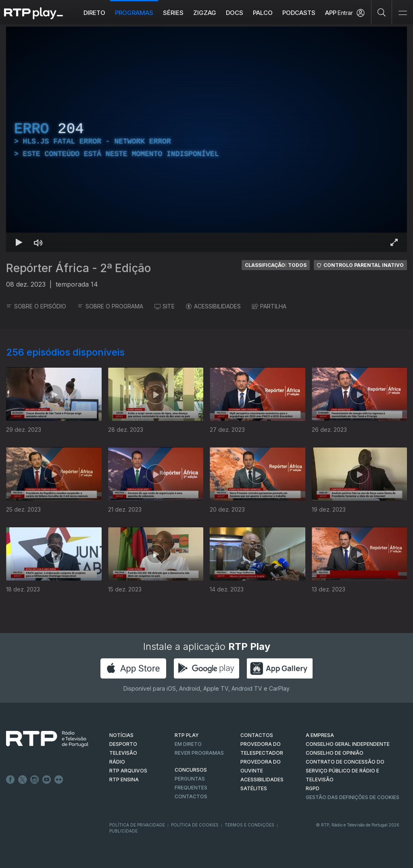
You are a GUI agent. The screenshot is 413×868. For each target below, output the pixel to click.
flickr (59, 780)
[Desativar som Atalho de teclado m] (38, 242)
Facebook (10, 780)
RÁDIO (117, 762)
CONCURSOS (191, 770)
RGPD (313, 788)
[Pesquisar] (382, 12)
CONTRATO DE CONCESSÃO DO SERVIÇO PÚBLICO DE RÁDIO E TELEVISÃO (345, 771)
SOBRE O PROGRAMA (110, 306)
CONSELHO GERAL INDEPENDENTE (348, 744)
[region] (206, 139)
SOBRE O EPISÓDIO (36, 306)
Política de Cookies (195, 825)
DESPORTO (123, 744)
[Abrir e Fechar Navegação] (403, 13)
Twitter (23, 780)
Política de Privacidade (137, 825)
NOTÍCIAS (121, 735)
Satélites (254, 788)
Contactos (191, 796)
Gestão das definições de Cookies (353, 797)
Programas (134, 13)
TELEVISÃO (123, 753)
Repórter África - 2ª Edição (78, 268)
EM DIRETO (188, 744)
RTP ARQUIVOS (128, 771)
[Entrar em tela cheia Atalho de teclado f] (394, 242)
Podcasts (299, 13)
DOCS (235, 13)
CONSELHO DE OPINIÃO (335, 753)
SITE (165, 306)
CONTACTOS (257, 735)
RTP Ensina (124, 780)
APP (331, 13)
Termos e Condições (249, 825)
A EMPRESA (320, 735)
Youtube (47, 780)
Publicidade (123, 831)
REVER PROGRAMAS (199, 753)
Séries (173, 13)
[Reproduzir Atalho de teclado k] (19, 242)
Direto (94, 13)
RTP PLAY (187, 735)
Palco (263, 13)
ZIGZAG (205, 13)
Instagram (35, 780)
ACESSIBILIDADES (213, 306)
